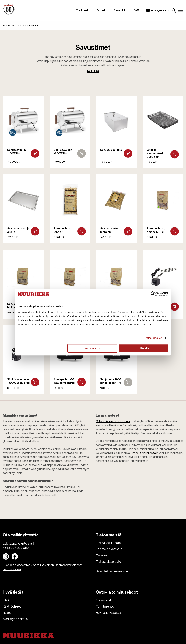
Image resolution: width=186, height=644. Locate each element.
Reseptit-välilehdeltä (143, 453)
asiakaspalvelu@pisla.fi (18, 544)
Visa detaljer (154, 338)
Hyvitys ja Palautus (108, 613)
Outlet (101, 10)
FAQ (136, 10)
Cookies (102, 555)
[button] (174, 10)
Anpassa (93, 348)
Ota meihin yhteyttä (109, 549)
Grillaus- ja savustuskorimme (113, 421)
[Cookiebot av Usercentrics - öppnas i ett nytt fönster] (153, 294)
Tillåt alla (143, 348)
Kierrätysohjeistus (15, 619)
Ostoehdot (103, 600)
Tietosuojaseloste (108, 562)
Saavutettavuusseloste (112, 571)
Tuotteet (82, 10)
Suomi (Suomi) (158, 10)
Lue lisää (93, 71)
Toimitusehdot (106, 606)
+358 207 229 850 (16, 548)
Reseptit (119, 10)
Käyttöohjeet (12, 606)
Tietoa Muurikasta (108, 543)
